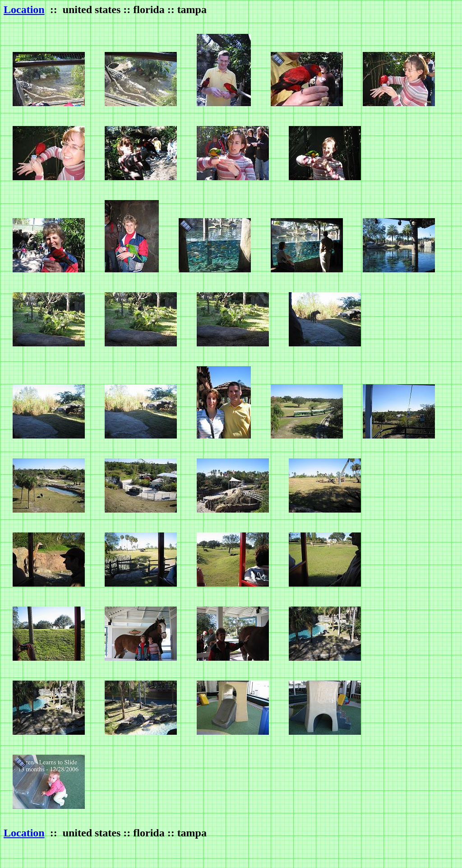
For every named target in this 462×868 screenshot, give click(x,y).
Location (24, 9)
